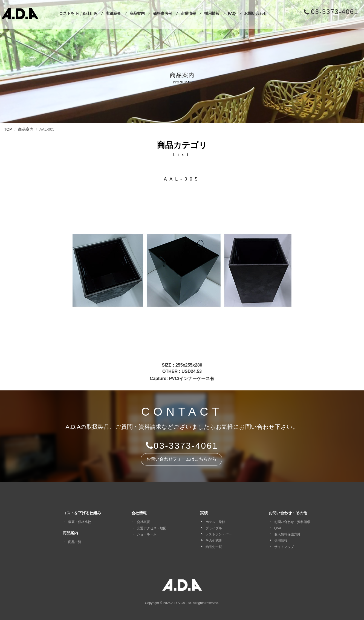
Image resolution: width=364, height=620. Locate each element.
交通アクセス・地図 (152, 528)
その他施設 (214, 541)
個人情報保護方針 (287, 534)
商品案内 (137, 13)
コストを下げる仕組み (78, 13)
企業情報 (188, 13)
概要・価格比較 (80, 522)
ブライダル (214, 528)
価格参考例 (163, 13)
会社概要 (143, 522)
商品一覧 (75, 542)
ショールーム (147, 534)
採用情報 (212, 13)
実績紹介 (113, 13)
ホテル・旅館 (215, 522)
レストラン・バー (219, 534)
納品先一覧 (214, 547)
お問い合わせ (256, 13)
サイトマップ (284, 547)
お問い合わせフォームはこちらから (181, 459)
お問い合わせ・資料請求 (292, 522)
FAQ (232, 13)
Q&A (278, 528)
